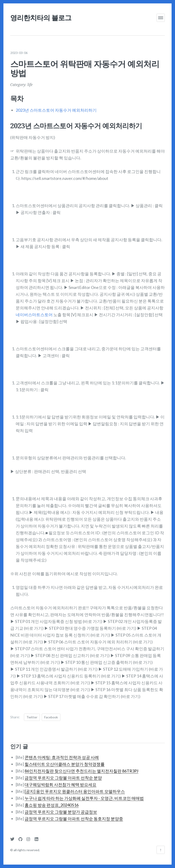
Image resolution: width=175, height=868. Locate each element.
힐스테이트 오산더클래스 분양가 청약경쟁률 (65, 761)
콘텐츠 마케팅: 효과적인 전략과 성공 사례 (62, 754)
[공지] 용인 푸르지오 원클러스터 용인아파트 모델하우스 (75, 788)
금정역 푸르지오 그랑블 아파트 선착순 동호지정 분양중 (74, 816)
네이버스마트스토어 (34, 312)
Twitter (32, 714)
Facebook (51, 714)
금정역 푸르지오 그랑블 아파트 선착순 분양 (63, 775)
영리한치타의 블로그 (41, 18)
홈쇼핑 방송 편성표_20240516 (52, 802)
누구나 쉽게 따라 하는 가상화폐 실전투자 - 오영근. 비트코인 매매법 (84, 795)
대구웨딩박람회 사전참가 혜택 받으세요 (60, 781)
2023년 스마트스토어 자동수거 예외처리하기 (56, 107)
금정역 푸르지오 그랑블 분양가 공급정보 (61, 809)
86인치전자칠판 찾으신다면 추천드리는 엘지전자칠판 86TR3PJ (81, 768)
